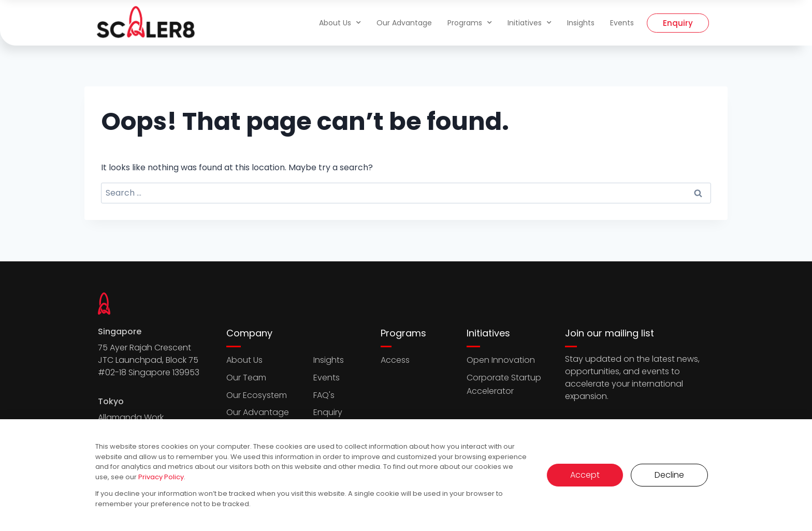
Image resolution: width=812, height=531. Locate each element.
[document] (406, 265)
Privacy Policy (161, 477)
